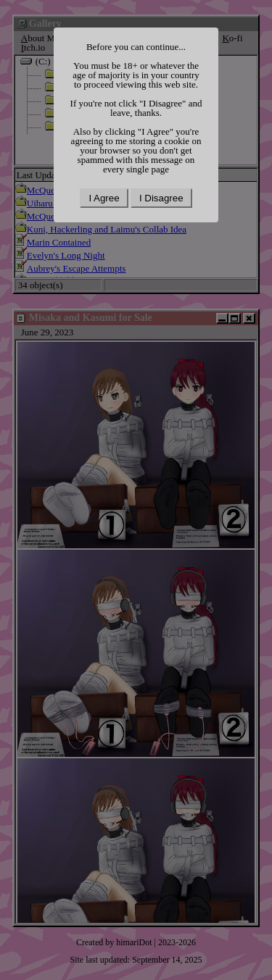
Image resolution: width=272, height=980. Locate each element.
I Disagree (161, 198)
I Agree (104, 198)
